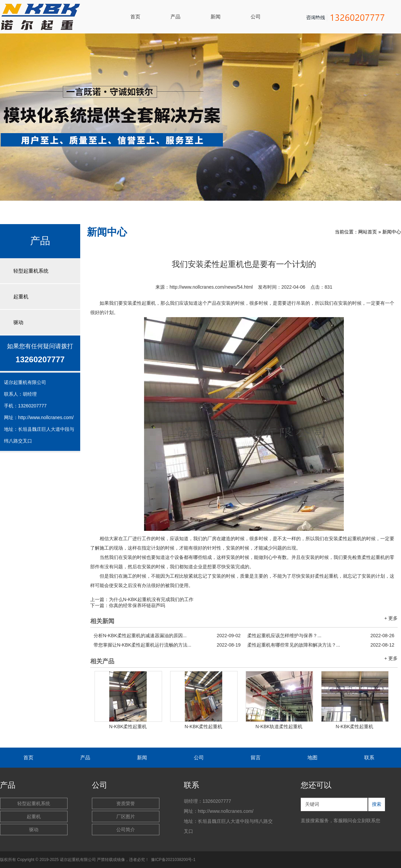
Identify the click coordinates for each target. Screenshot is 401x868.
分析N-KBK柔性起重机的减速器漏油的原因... (167, 636)
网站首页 (368, 232)
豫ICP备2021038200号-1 (173, 860)
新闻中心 (392, 232)
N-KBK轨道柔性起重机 (279, 727)
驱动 (18, 322)
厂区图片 (126, 816)
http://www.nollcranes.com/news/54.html (211, 287)
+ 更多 (391, 618)
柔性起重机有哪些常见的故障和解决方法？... (321, 645)
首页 (135, 17)
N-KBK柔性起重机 (128, 727)
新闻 (216, 17)
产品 (175, 17)
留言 (256, 757)
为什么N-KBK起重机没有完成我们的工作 (151, 599)
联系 (369, 757)
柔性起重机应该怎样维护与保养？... (321, 636)
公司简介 (126, 830)
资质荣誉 (126, 803)
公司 (256, 17)
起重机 (21, 297)
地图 (312, 757)
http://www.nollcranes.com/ (46, 417)
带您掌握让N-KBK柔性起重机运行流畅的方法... (167, 645)
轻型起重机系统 (31, 271)
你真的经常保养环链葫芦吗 (137, 605)
